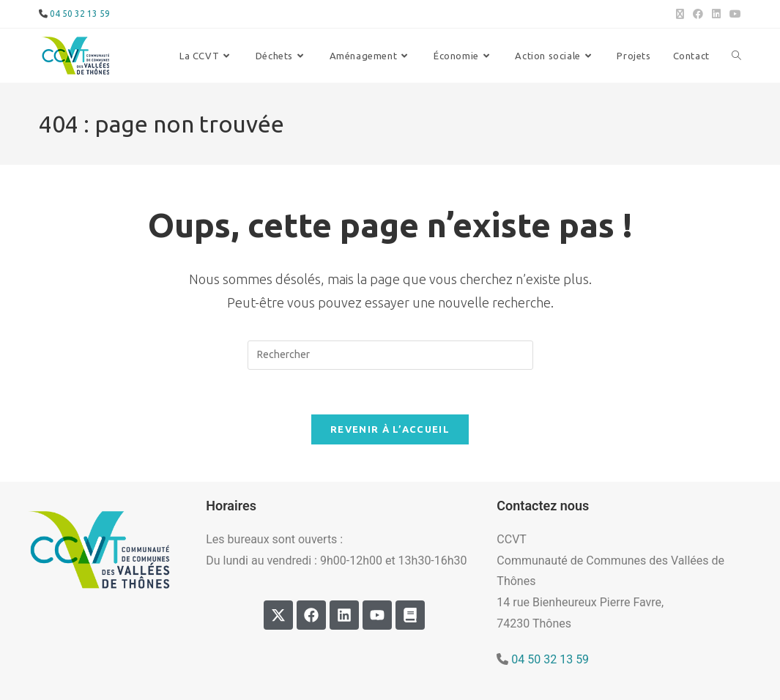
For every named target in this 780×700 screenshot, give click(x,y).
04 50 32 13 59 (550, 659)
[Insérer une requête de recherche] (390, 355)
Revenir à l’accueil (390, 429)
